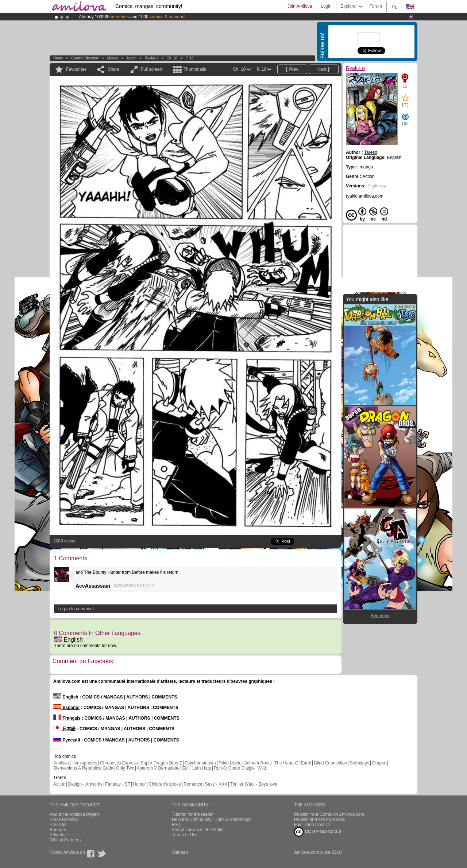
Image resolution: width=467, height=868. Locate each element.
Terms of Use (185, 835)
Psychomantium (200, 763)
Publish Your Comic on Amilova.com (329, 814)
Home (58, 58)
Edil (186, 768)
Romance (193, 784)
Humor (139, 784)
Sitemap (180, 852)
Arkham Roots (258, 763)
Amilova (61, 763)
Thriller (237, 784)
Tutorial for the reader (193, 814)
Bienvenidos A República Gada (83, 768)
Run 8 (220, 768)
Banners (58, 830)
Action (131, 58)
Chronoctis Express (119, 763)
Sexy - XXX (216, 784)
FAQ (176, 825)
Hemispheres (84, 763)
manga (113, 58)
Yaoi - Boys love (262, 784)
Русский (67, 740)
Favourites (76, 69)
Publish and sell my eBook (320, 820)
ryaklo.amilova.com (365, 196)
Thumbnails (195, 69)
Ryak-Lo (152, 58)
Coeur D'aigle (242, 768)
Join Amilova (300, 6)
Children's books (165, 784)
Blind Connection (331, 763)
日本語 (64, 729)
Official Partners (65, 840)
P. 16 (189, 58)
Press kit (58, 825)
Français (67, 718)
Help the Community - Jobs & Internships (212, 820)
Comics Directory (85, 58)
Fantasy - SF (118, 784)
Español (66, 708)
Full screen (152, 69)
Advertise (59, 835)
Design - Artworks (85, 784)
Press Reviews (64, 820)
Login (326, 6)
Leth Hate (202, 768)
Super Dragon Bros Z (161, 763)
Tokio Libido (230, 763)
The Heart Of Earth (293, 763)
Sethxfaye (360, 763)
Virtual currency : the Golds (198, 830)
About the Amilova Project (75, 814)
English (68, 640)
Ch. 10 (172, 58)
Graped (379, 763)
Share (113, 69)
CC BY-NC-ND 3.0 (318, 832)
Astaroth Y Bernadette (158, 768)
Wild (261, 768)
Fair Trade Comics (312, 825)
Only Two (125, 768)
